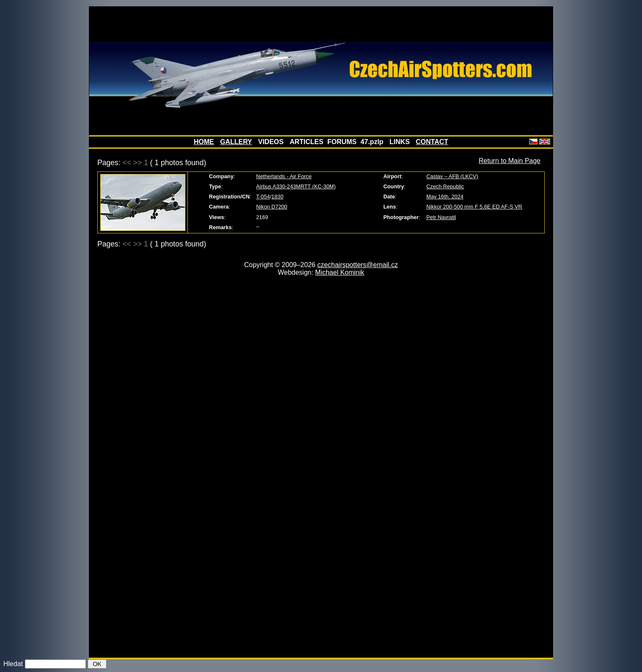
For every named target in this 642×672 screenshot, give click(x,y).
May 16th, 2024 (445, 197)
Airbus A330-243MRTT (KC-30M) (296, 186)
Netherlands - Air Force (284, 176)
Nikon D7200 (272, 207)
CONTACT (432, 142)
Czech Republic (445, 186)
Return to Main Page (510, 161)
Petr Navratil (441, 217)
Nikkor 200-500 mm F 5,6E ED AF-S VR (474, 207)
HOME (204, 142)
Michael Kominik (340, 272)
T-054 (263, 197)
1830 (277, 197)
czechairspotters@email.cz (357, 265)
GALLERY (236, 142)
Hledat (13, 664)
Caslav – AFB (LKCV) (452, 176)
